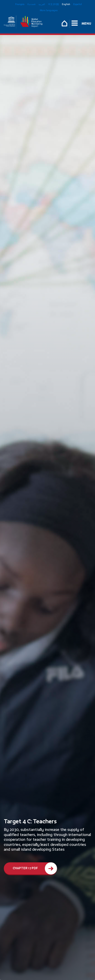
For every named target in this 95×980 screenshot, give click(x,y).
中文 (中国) (53, 4)
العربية (42, 4)
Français (20, 4)
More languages (49, 10)
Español (78, 4)
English (66, 4)
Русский (31, 4)
